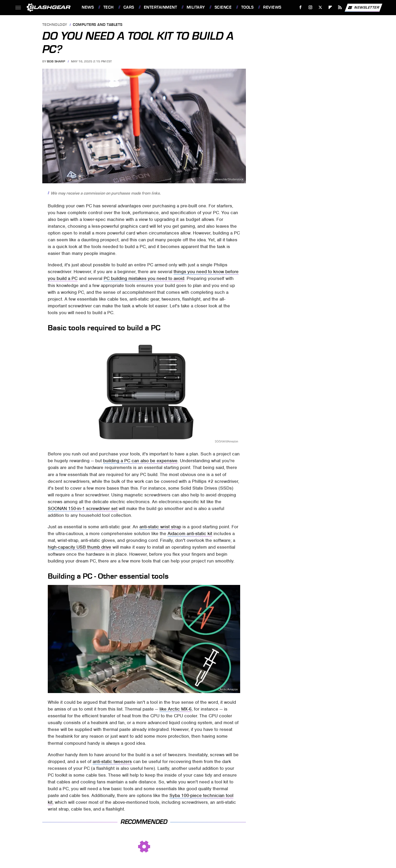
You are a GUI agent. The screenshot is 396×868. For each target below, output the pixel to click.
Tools (247, 7)
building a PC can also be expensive (140, 461)
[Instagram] (311, 7)
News (88, 7)
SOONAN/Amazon (226, 441)
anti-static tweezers (112, 761)
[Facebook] (301, 7)
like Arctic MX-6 (176, 709)
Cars (129, 7)
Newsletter (363, 8)
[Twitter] (320, 7)
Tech (109, 7)
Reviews (272, 7)
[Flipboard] (330, 7)
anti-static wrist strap (160, 527)
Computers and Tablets (98, 25)
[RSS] (340, 7)
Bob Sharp (56, 61)
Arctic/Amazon (229, 690)
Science (223, 7)
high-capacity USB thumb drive (79, 547)
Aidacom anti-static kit (190, 533)
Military (196, 7)
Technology (55, 25)
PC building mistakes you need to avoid (144, 278)
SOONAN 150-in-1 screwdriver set (83, 508)
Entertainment (161, 7)
